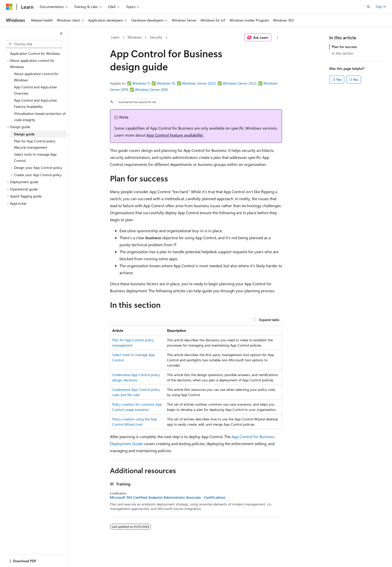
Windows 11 (141, 83)
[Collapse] (61, 34)
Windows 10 (166, 83)
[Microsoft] (9, 7)
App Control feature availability (175, 135)
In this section (342, 53)
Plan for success (344, 47)
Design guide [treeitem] (24, 134)
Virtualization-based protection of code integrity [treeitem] (40, 117)
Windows (134, 37)
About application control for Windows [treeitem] (36, 77)
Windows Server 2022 (240, 83)
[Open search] (368, 7)
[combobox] (34, 44)
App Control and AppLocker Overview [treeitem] (35, 90)
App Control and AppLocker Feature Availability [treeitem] (35, 103)
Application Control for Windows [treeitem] (35, 53)
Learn (115, 37)
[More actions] (278, 38)
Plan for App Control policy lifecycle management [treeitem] (35, 144)
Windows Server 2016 (151, 89)
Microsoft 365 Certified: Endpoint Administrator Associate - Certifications (168, 497)
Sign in (381, 6)
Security (156, 37)
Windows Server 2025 (199, 83)
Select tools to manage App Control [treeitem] (35, 157)
